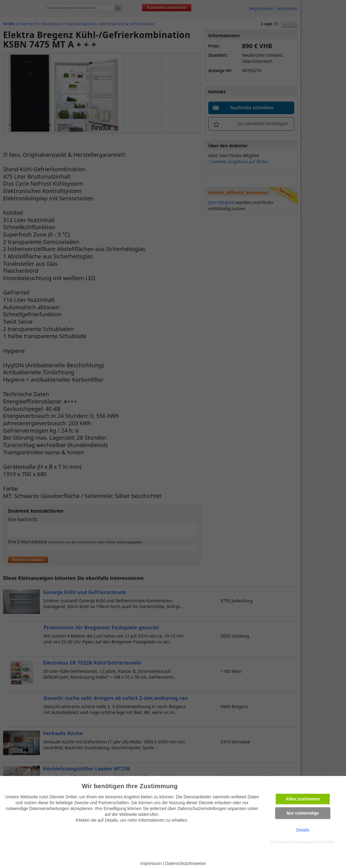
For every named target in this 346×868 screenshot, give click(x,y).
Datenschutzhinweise (185, 863)
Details (303, 830)
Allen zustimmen (303, 799)
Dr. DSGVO (327, 842)
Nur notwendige (303, 813)
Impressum (151, 863)
